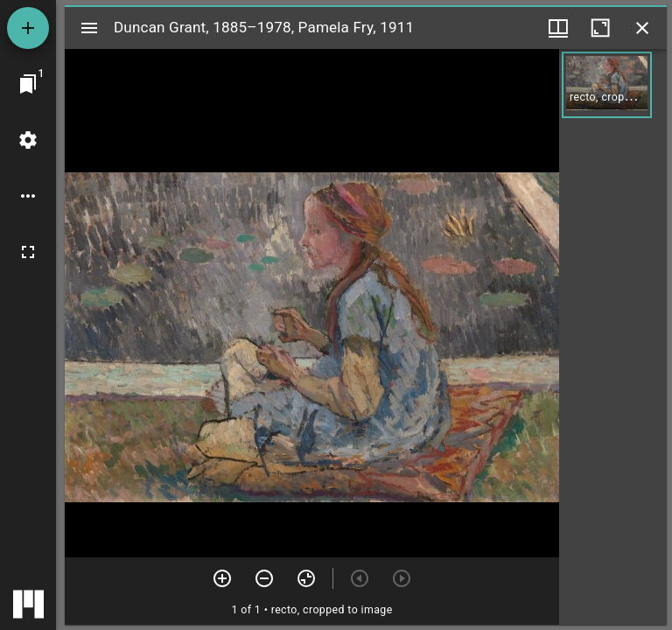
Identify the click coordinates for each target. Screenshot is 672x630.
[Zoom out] (264, 578)
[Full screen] (28, 252)
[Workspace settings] (28, 140)
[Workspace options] (28, 196)
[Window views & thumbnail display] (558, 28)
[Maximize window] (600, 28)
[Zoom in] (222, 578)
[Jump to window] (28, 84)
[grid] (613, 337)
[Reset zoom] (306, 578)
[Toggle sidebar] (89, 28)
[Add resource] (28, 28)
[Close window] (642, 28)
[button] (607, 85)
